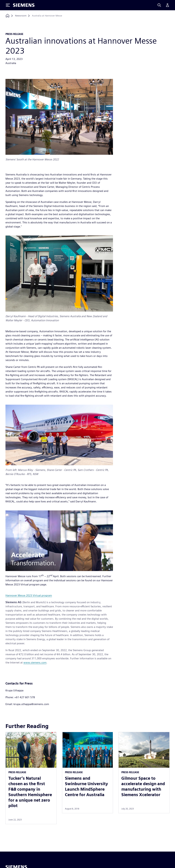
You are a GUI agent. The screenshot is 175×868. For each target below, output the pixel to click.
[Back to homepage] (8, 16)
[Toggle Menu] (8, 5)
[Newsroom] (21, 16)
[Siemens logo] (24, 5)
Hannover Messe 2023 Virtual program (29, 595)
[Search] (159, 5)
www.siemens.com (35, 663)
